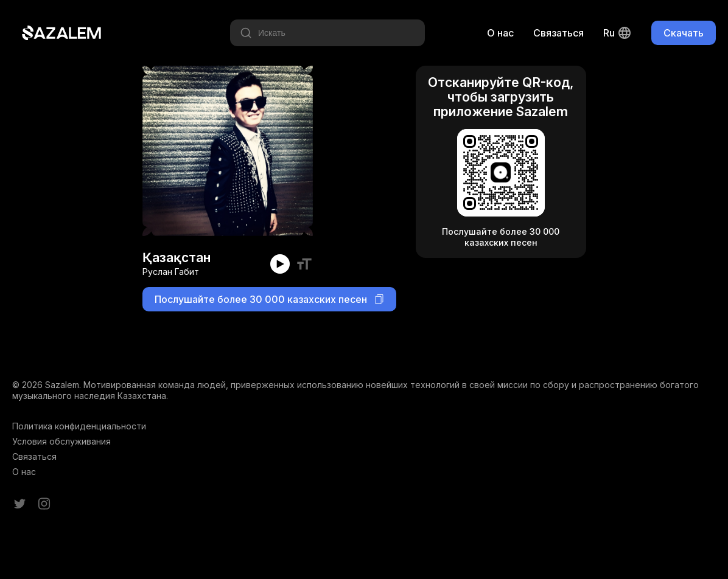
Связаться (558, 33)
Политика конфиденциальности (79, 426)
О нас (500, 33)
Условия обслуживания (61, 441)
